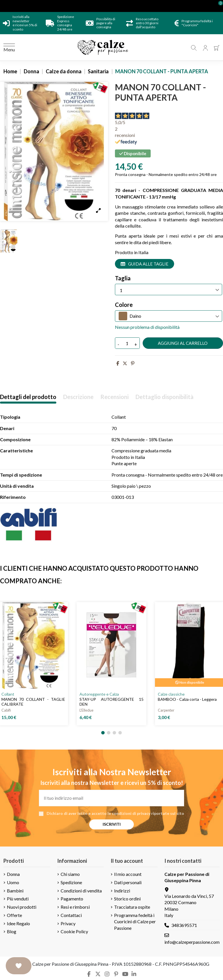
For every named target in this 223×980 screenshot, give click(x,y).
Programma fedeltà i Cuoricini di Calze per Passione (135, 922)
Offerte (14, 915)
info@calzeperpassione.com (192, 942)
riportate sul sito (168, 813)
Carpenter (166, 710)
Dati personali (128, 882)
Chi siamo (70, 874)
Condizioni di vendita (81, 891)
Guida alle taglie (145, 264)
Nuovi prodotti (22, 907)
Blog (12, 931)
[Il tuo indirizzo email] (111, 798)
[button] (103, 733)
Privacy (68, 923)
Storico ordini (127, 899)
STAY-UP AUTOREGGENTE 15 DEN (111, 702)
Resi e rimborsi (75, 907)
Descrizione (78, 397)
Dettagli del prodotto (28, 397)
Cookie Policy (74, 931)
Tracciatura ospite (132, 907)
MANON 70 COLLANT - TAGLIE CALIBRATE (33, 702)
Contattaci (71, 915)
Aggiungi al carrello (183, 343)
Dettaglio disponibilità (165, 397)
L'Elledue (86, 710)
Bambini (15, 891)
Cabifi (6, 710)
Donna (13, 874)
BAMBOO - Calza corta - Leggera (187, 699)
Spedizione (71, 882)
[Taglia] (169, 289)
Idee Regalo (18, 923)
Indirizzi (122, 891)
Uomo (13, 882)
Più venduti (18, 899)
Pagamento (72, 899)
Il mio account (128, 874)
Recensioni (115, 397)
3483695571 (184, 925)
